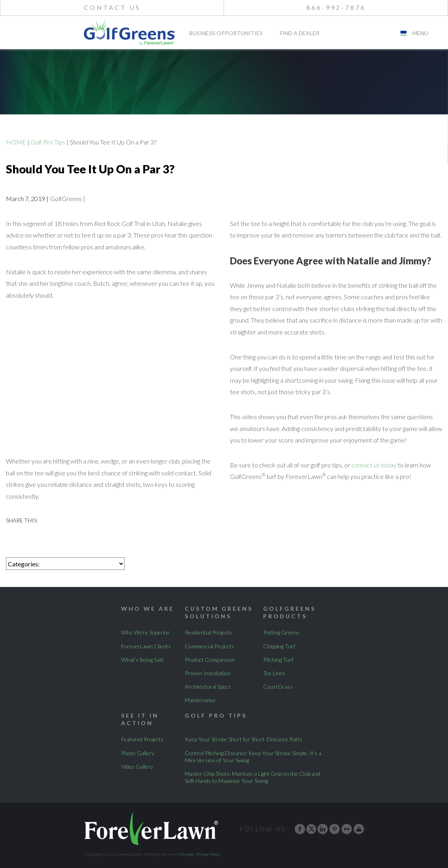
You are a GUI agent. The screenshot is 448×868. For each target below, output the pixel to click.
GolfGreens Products (289, 612)
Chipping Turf (279, 646)
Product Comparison (210, 660)
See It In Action (140, 719)
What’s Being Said (142, 660)
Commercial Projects (210, 646)
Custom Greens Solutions (219, 612)
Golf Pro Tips (48, 142)
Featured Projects (142, 739)
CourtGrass (278, 687)
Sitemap (187, 854)
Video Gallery (137, 766)
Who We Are (148, 609)
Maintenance (200, 700)
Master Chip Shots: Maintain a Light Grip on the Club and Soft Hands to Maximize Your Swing (252, 777)
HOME (16, 142)
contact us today (374, 465)
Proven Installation (208, 673)
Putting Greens (281, 632)
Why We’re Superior (145, 632)
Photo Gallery (138, 753)
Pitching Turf (278, 660)
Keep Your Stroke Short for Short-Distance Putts (244, 739)
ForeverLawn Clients (146, 646)
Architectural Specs (208, 687)
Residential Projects (208, 632)
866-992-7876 (336, 7)
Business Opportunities (226, 33)
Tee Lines (274, 673)
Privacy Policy (208, 854)
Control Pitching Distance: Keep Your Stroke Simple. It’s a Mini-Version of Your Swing (253, 757)
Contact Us (112, 7)
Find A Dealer (300, 33)
